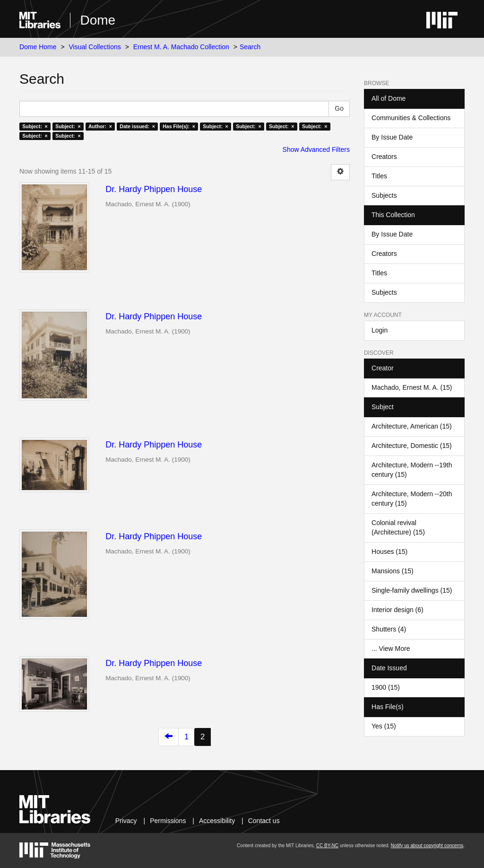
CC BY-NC (327, 846)
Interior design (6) (398, 610)
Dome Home (38, 47)
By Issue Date (392, 137)
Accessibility (217, 821)
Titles (379, 176)
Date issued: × (137, 126)
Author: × (100, 126)
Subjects (384, 195)
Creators (384, 157)
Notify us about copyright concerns (427, 846)
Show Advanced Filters (316, 149)
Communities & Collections (411, 118)
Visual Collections (95, 47)
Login (380, 330)
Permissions (168, 821)
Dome (98, 20)
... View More (391, 649)
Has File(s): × (179, 126)
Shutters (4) (389, 629)
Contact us (264, 821)
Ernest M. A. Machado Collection (181, 47)
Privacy (126, 821)
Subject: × (35, 126)
